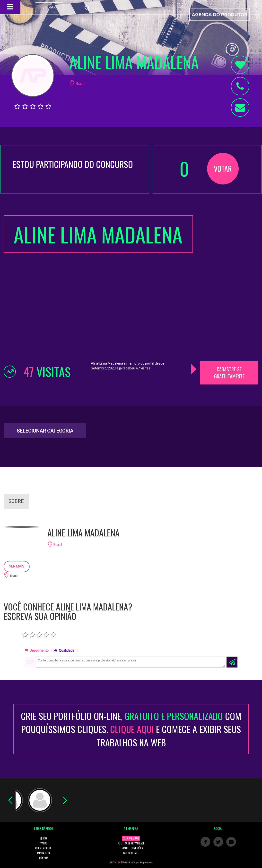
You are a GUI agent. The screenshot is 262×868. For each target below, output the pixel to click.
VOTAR (223, 169)
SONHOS (44, 858)
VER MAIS (17, 566)
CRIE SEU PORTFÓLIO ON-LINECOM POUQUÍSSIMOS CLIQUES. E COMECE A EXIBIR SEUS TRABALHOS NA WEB (131, 729)
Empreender (146, 863)
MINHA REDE (44, 853)
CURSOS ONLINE (44, 848)
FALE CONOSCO (131, 853)
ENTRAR (49, 7)
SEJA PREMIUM (131, 838)
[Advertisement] (229, 288)
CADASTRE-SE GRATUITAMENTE (229, 373)
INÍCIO (44, 838)
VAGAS (44, 843)
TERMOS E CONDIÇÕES (131, 848)
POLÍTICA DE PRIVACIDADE (131, 843)
